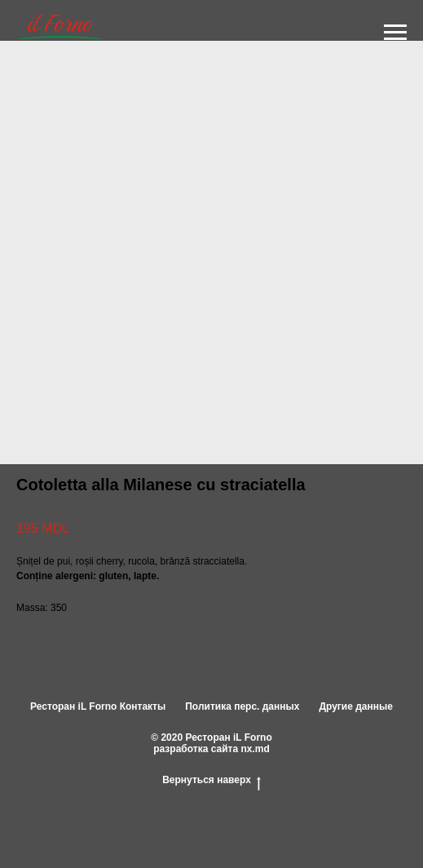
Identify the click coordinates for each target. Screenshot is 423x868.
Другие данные (356, 706)
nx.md (255, 749)
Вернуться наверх (211, 781)
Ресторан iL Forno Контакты (98, 706)
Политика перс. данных (242, 706)
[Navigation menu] (395, 33)
